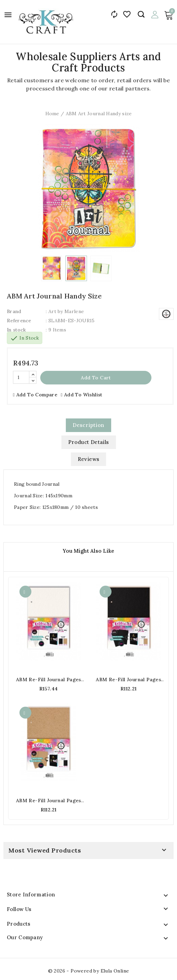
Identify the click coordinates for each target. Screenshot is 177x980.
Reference (19, 321)
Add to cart (96, 378)
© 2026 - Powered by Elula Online (89, 971)
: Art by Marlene (65, 311)
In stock (16, 330)
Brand (14, 311)
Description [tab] (88, 425)
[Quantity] (21, 377)
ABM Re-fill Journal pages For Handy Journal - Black (128, 680)
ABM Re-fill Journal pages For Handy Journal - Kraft (49, 801)
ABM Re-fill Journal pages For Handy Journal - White (49, 680)
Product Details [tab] (89, 442)
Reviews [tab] (89, 459)
